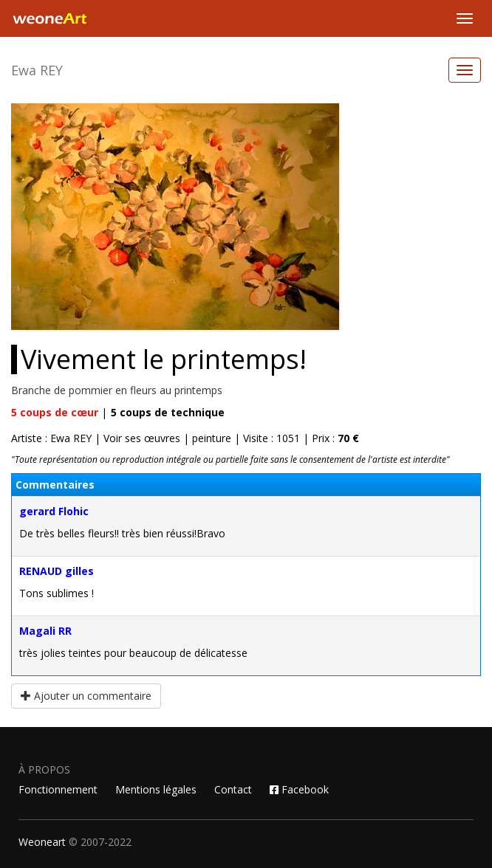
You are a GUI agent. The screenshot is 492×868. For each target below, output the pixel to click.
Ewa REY (37, 70)
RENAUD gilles (57, 571)
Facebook (299, 789)
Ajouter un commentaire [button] (86, 696)
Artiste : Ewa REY (51, 438)
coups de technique (168, 412)
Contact (233, 789)
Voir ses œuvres (142, 438)
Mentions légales (156, 789)
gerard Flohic (54, 511)
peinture (212, 438)
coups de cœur (55, 412)
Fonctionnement (58, 789)
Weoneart (42, 842)
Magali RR (45, 631)
